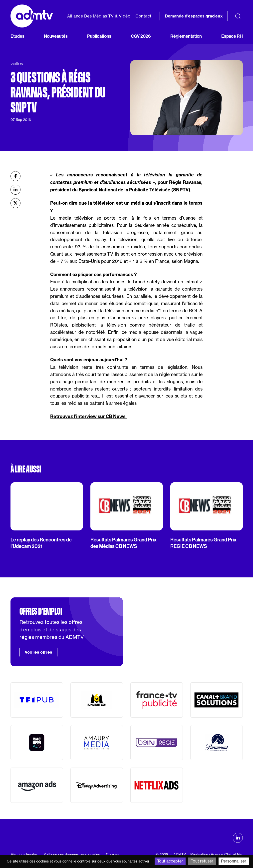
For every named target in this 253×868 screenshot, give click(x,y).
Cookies (113, 854)
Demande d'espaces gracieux (194, 16)
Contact (143, 16)
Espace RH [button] (232, 36)
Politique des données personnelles (72, 854)
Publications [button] (99, 36)
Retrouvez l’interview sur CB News (88, 416)
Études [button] (17, 36)
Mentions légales (24, 854)
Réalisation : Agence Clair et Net (217, 854)
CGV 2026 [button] (141, 36)
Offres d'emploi (41, 611)
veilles (17, 63)
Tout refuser (202, 861)
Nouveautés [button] (56, 36)
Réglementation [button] (186, 36)
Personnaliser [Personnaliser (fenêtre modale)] (234, 861)
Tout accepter (170, 861)
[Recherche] (238, 16)
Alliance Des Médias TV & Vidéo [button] (99, 16)
